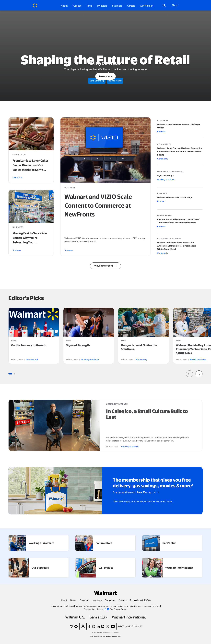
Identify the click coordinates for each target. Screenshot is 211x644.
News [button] (89, 6)
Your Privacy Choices (119, 609)
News (73, 600)
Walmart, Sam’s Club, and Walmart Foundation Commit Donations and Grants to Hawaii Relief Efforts (180, 151)
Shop (175, 5)
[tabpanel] (34, 336)
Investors (97, 600)
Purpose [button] (77, 6)
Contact (147, 606)
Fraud (71, 606)
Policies (156, 606)
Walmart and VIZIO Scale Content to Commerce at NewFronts (98, 205)
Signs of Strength (166, 175)
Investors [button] (102, 6)
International (32, 359)
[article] (34, 336)
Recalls (100, 609)
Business (69, 250)
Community (163, 159)
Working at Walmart (166, 179)
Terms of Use (89, 609)
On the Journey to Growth (29, 345)
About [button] (64, 6)
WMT (121, 626)
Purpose (84, 600)
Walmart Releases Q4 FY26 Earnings (175, 197)
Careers (131, 6)
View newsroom (103, 266)
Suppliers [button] (117, 6)
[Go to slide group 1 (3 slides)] (10, 374)
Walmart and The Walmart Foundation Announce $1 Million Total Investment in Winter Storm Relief (177, 246)
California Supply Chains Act (130, 606)
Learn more (105, 76)
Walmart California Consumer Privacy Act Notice (96, 606)
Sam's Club (17, 178)
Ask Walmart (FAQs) (140, 600)
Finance (161, 201)
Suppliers (110, 600)
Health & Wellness (198, 359)
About (64, 600)
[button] (190, 374)
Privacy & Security (59, 606)
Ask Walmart (147, 6)
